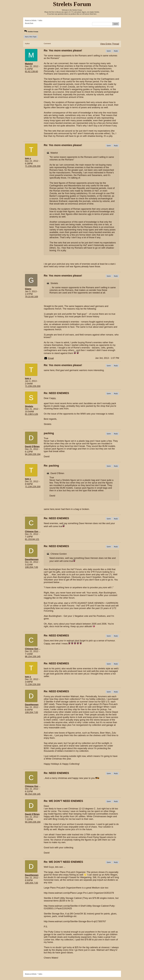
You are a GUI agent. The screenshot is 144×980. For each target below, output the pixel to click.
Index (40, 20)
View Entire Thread (110, 44)
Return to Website (31, 20)
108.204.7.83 (32, 567)
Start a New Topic (31, 37)
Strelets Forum (31, 32)
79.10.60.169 (32, 297)
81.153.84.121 (32, 539)
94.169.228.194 (33, 454)
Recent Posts (29, 23)
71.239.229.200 (33, 166)
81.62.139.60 (32, 72)
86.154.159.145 (33, 657)
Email (51, 358)
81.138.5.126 (32, 414)
